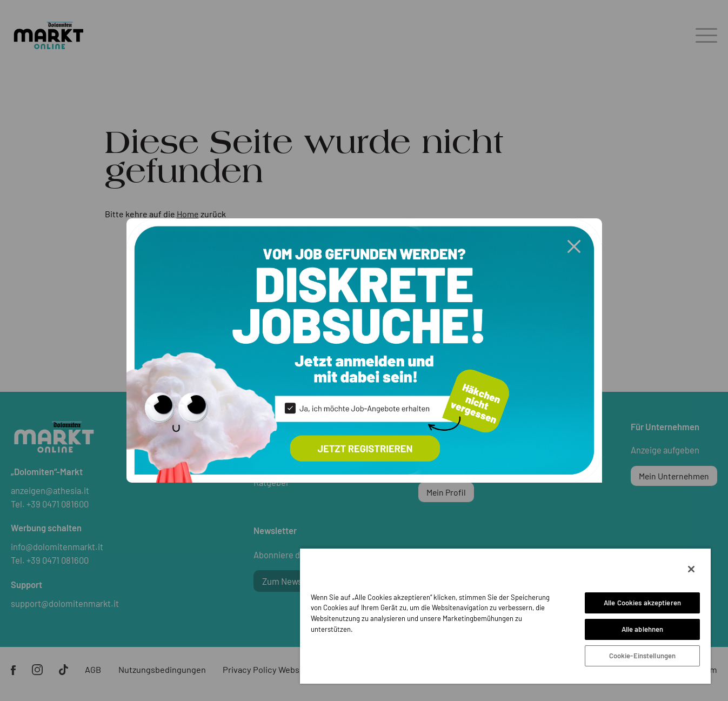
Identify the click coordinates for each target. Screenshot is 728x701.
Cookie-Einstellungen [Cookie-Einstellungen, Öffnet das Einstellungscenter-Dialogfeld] (643, 656)
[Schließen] (691, 569)
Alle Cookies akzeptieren (642, 603)
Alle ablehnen (643, 629)
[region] (505, 616)
